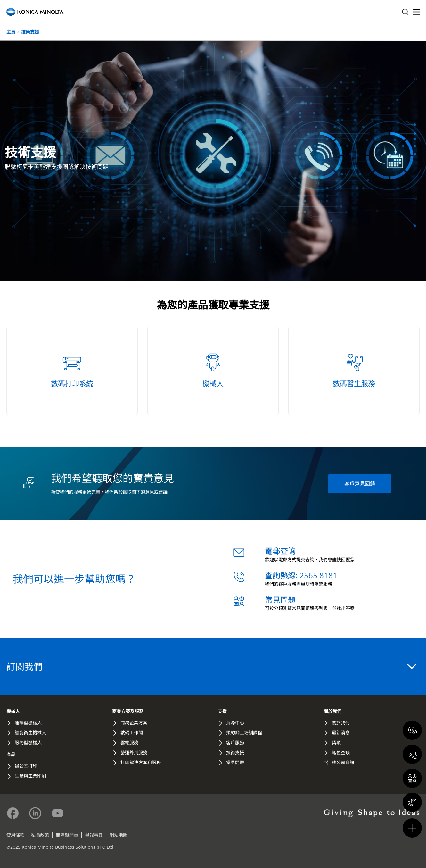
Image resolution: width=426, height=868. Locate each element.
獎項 (336, 743)
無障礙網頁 (67, 835)
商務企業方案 (134, 723)
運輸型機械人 (28, 723)
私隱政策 (40, 835)
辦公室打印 (26, 766)
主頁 (11, 32)
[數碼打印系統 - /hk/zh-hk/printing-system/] (72, 371)
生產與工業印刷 (30, 776)
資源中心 (235, 723)
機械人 (13, 711)
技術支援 (30, 32)
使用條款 (15, 835)
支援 (222, 711)
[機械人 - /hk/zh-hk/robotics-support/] (213, 371)
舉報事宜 (94, 835)
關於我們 (332, 711)
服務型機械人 (28, 743)
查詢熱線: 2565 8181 (301, 575)
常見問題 (280, 600)
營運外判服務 (134, 752)
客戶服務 (235, 743)
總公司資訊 (343, 762)
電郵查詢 (280, 551)
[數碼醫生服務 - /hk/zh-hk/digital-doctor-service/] (354, 371)
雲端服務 (129, 743)
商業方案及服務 (128, 711)
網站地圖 (119, 835)
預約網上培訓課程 (244, 733)
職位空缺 (341, 752)
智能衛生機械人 (30, 733)
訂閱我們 (211, 666)
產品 (11, 754)
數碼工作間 (132, 733)
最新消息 (341, 733)
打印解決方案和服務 (141, 762)
